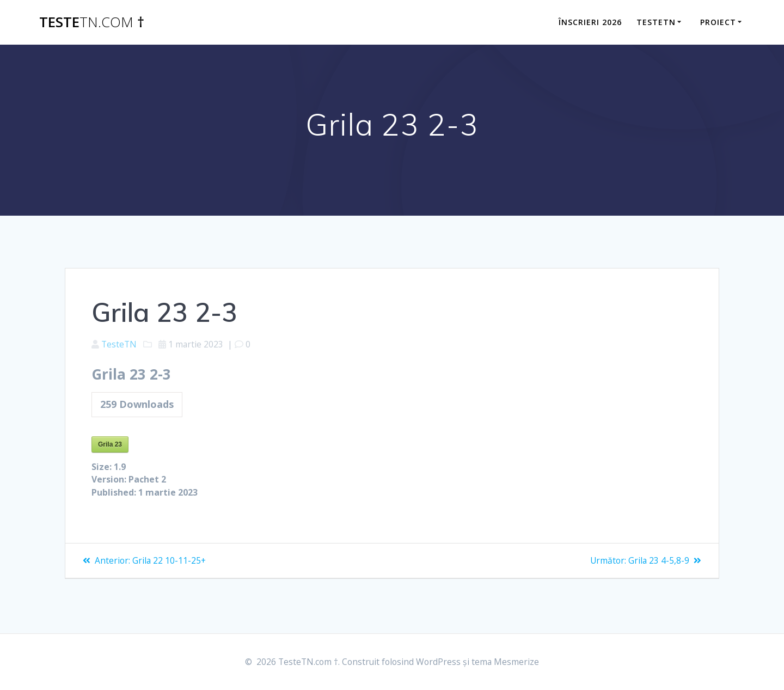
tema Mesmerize (508, 662)
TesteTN (120, 345)
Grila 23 (110, 445)
